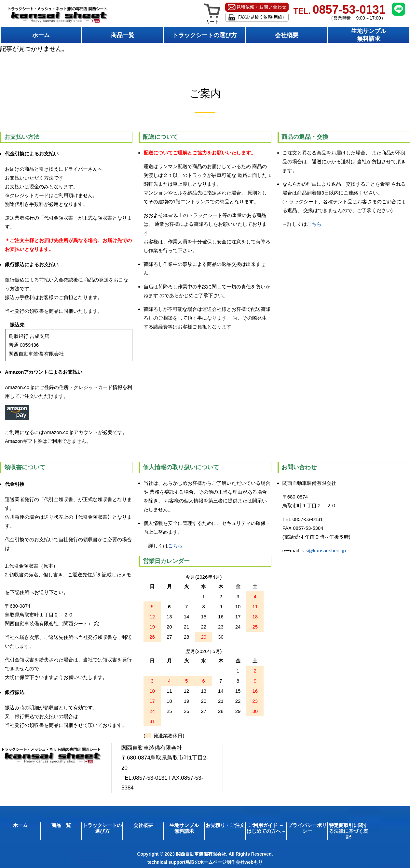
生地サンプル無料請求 (369, 35)
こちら (314, 224)
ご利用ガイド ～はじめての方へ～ (266, 828)
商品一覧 (123, 35)
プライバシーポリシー (307, 828)
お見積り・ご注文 (225, 825)
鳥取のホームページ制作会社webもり (224, 862)
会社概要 (287, 35)
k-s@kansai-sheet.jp (324, 550)
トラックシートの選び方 (205, 35)
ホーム (41, 35)
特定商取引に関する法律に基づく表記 (348, 831)
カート (212, 19)
